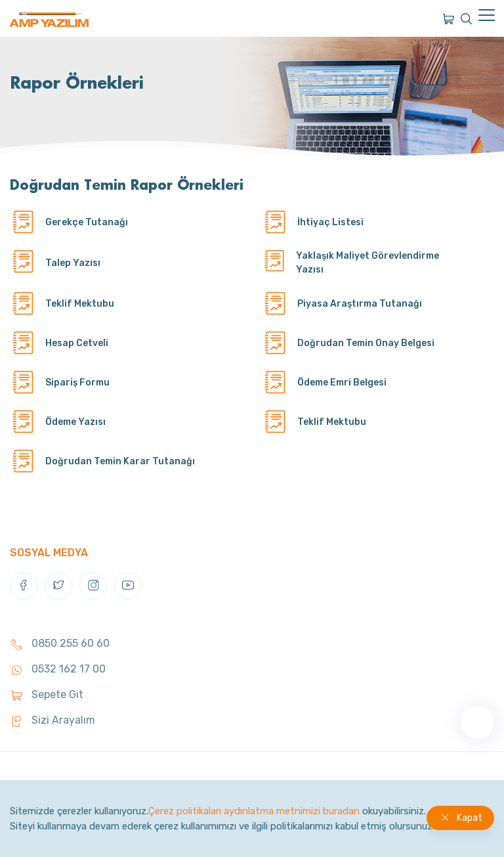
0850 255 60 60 (60, 643)
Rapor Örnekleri (77, 82)
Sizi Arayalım (52, 720)
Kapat (470, 818)
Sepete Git (47, 694)
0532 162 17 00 (58, 669)
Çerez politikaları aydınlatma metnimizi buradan (254, 811)
